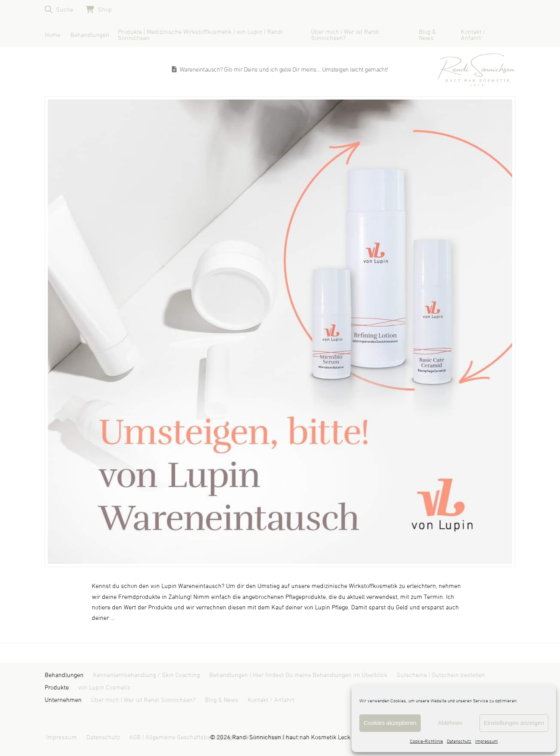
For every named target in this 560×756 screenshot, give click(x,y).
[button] (59, 10)
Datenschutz (459, 742)
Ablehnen (450, 723)
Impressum (486, 742)
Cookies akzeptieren (390, 723)
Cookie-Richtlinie (426, 742)
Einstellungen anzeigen (514, 723)
